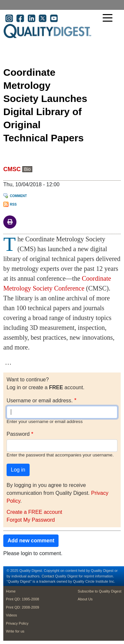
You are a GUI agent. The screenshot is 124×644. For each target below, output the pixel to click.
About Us (85, 599)
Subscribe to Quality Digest (99, 591)
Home (11, 591)
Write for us (15, 631)
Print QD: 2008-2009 (23, 607)
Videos (11, 615)
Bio (27, 169)
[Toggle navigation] (109, 19)
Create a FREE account (34, 512)
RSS (13, 204)
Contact (48, 576)
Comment (18, 196)
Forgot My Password (31, 520)
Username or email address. (40, 401)
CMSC (12, 169)
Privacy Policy (17, 623)
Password (18, 434)
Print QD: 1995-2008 (23, 599)
